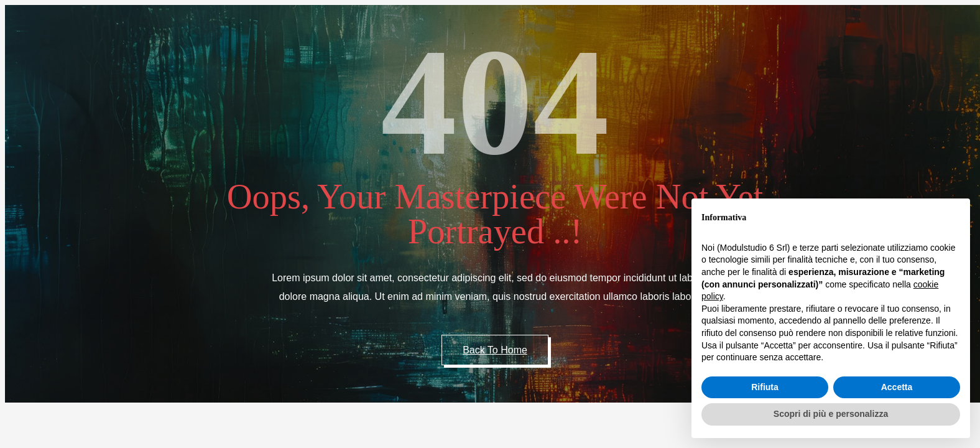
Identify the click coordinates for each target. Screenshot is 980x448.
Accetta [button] (897, 387)
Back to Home (495, 350)
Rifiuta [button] (765, 387)
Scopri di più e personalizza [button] (831, 414)
